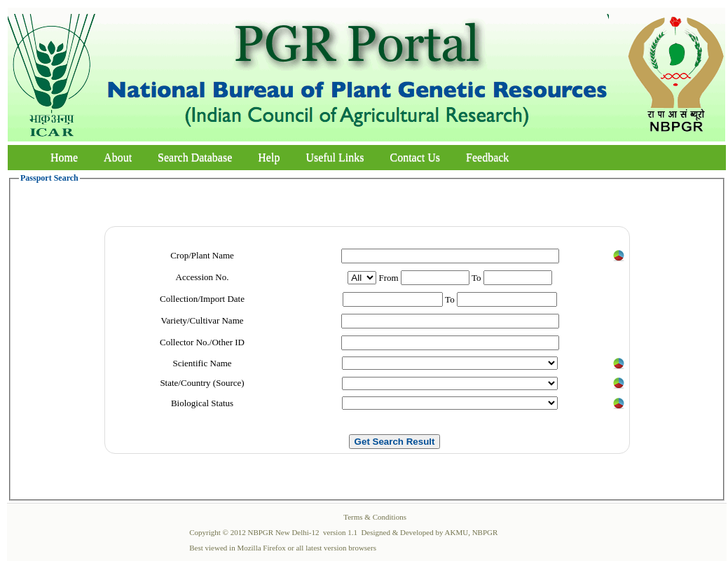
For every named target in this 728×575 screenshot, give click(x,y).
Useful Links (335, 157)
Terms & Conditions (375, 517)
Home (64, 157)
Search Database (195, 157)
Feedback (487, 157)
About (118, 157)
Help (269, 157)
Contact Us (415, 157)
